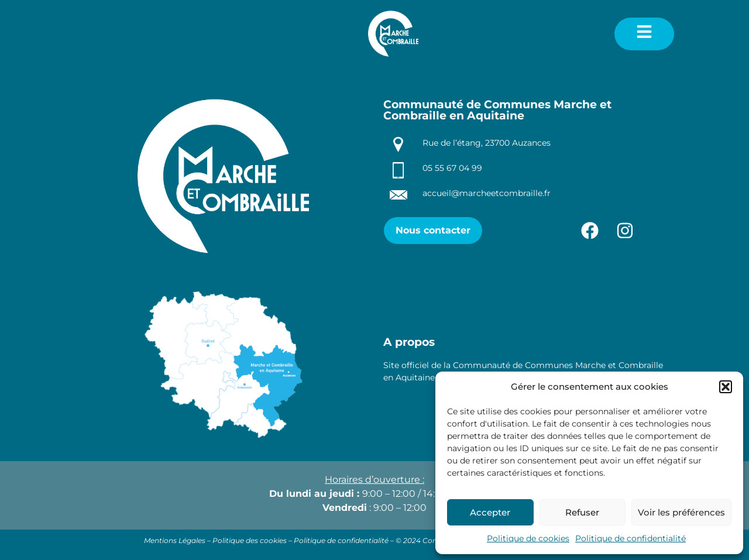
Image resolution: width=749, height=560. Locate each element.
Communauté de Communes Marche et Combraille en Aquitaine (497, 110)
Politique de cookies (528, 538)
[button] (726, 387)
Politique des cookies (250, 540)
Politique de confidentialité (631, 538)
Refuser (582, 512)
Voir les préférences (681, 512)
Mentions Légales (175, 540)
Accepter (490, 512)
